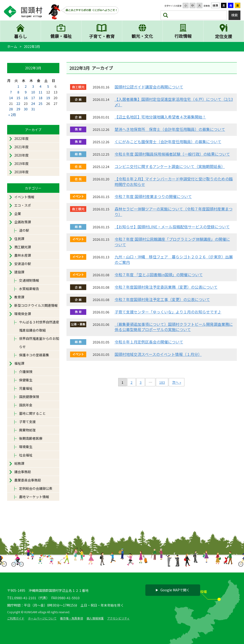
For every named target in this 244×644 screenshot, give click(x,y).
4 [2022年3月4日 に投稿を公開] (41, 87)
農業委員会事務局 (28, 480)
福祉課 (19, 363)
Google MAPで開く (173, 590)
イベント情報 (24, 197)
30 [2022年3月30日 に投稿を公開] (26, 109)
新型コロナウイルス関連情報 (36, 306)
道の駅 (24, 230)
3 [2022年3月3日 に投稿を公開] (33, 87)
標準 (215, 5)
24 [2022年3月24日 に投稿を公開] (33, 103)
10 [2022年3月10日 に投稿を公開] (33, 92)
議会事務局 (23, 472)
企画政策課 (23, 222)
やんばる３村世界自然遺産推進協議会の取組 (39, 326)
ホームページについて (42, 618)
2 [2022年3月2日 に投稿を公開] (26, 87)
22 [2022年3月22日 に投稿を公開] (18, 103)
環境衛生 (26, 447)
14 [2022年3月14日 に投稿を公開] (11, 98)
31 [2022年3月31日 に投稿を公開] (33, 109)
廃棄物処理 (27, 430)
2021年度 (21, 147)
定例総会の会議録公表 (36, 489)
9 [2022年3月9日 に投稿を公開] (26, 92)
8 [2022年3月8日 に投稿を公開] (18, 92)
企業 (18, 214)
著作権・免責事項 (71, 618)
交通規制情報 (29, 281)
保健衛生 (26, 380)
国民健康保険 (29, 397)
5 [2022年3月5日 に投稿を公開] (48, 87)
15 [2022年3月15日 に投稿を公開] (18, 98)
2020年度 (21, 155)
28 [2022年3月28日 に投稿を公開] (11, 109)
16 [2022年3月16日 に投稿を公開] (26, 98)
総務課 (19, 464)
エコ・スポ (23, 205)
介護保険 (26, 372)
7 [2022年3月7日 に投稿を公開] (11, 92)
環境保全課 (23, 314)
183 (162, 382)
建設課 (19, 272)
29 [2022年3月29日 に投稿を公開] (18, 109)
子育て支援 (27, 422)
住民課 (19, 239)
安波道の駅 (23, 264)
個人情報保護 (95, 618)
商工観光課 (23, 247)
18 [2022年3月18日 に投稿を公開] (41, 98)
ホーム (12, 46)
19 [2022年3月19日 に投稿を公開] (48, 98)
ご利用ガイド (16, 618)
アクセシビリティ (118, 618)
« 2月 (12, 115)
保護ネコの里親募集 (34, 355)
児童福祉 (26, 388)
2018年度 (21, 172)
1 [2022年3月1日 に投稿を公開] (18, 87)
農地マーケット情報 (34, 497)
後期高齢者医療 (31, 439)
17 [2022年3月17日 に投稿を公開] (33, 98)
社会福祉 (26, 455)
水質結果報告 (29, 289)
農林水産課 (23, 256)
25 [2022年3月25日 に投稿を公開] (41, 103)
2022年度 (21, 139)
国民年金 (26, 405)
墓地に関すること (32, 414)
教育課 (19, 297)
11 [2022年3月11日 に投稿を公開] (41, 92)
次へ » (177, 382)
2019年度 (21, 164)
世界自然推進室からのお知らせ (39, 343)
